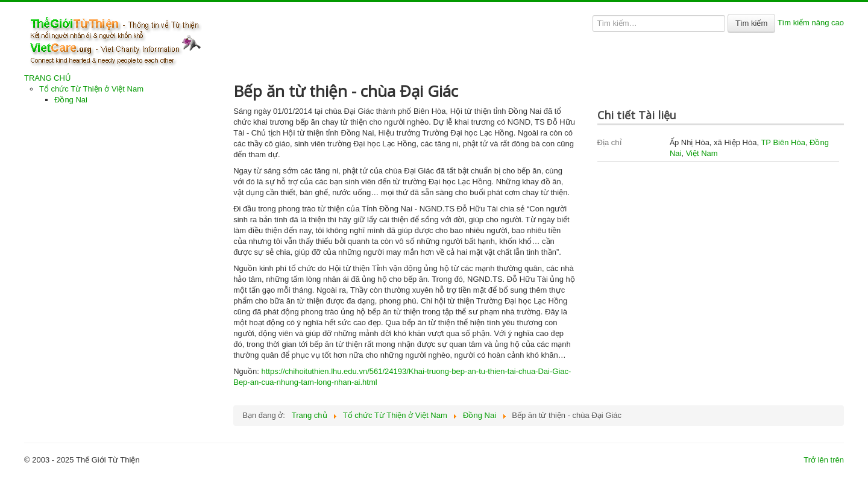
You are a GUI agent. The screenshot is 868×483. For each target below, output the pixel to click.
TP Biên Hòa (783, 142)
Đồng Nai (71, 100)
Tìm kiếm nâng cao (811, 23)
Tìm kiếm (751, 23)
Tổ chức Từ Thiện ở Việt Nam (91, 89)
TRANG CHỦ (48, 78)
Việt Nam (702, 153)
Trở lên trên (824, 460)
